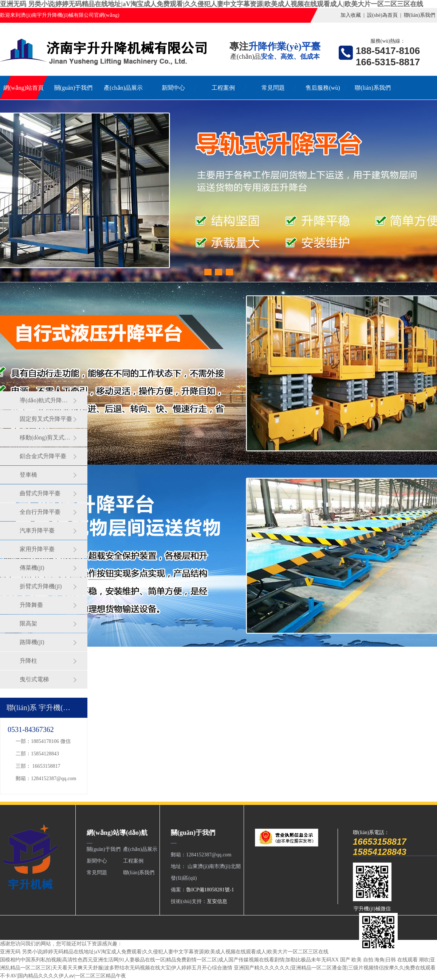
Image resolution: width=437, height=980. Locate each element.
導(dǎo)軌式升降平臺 (46, 400)
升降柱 (28, 661)
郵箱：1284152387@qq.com (46, 778)
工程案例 (223, 88)
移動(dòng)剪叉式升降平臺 (46, 437)
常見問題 (273, 88)
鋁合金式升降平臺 (43, 456)
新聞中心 (173, 88)
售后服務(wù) (323, 88)
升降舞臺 (31, 605)
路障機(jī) (32, 642)
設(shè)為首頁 (382, 15)
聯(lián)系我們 (420, 15)
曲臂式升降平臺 (40, 493)
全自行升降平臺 (40, 512)
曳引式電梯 (34, 679)
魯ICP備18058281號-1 (210, 890)
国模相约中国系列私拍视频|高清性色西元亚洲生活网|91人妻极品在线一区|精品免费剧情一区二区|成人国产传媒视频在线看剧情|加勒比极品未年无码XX (169, 960)
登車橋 (28, 475)
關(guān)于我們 (74, 88)
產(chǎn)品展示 (123, 88)
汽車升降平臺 (37, 530)
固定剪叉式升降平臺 (46, 419)
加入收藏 (351, 15)
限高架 (28, 623)
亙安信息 (217, 901)
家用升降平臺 (37, 549)
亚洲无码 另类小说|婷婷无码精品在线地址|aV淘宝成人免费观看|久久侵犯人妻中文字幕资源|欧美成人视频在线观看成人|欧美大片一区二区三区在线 (212, 4)
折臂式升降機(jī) (41, 586)
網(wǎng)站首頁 (23, 88)
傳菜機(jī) (32, 568)
